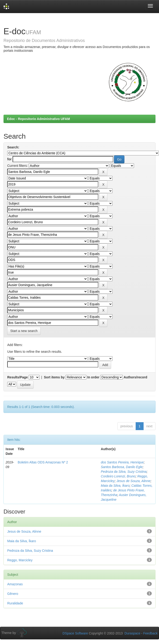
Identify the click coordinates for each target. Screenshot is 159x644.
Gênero (13, 594)
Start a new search (24, 331)
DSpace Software (75, 633)
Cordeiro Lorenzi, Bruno (118, 476)
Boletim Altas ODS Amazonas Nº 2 (43, 462)
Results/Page (18, 377)
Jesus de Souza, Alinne (134, 481)
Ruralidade (15, 603)
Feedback (150, 633)
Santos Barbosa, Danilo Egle (122, 467)
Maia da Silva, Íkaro (115, 486)
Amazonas (15, 584)
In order (93, 377)
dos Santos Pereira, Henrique (122, 462)
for (9, 159)
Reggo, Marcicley (20, 560)
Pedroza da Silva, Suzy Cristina (124, 472)
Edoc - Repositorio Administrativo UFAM (38, 119)
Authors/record (135, 377)
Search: (13, 147)
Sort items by (54, 377)
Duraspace (132, 633)
